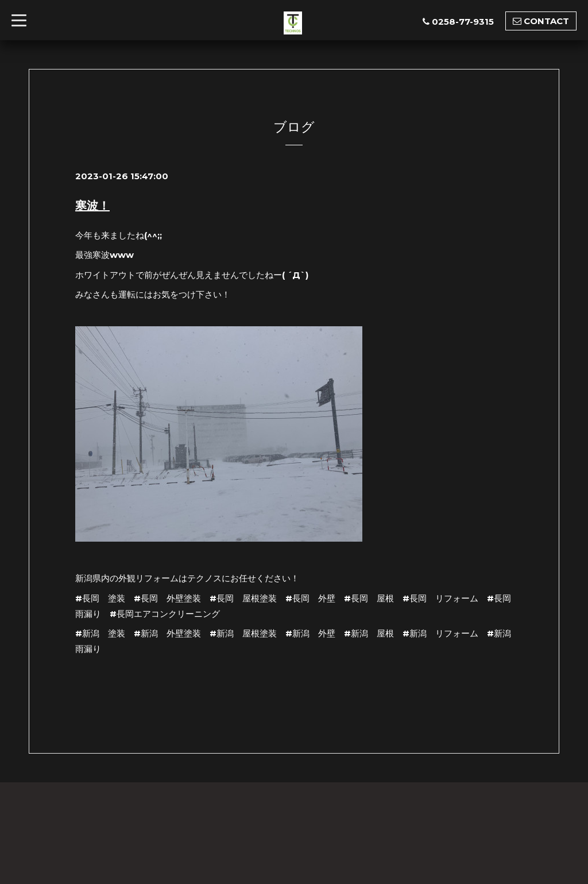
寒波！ (92, 206)
